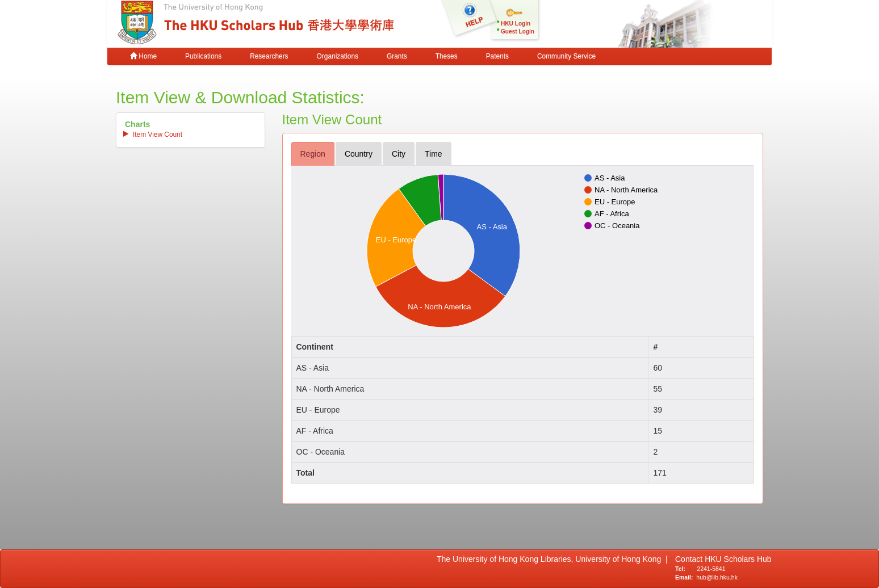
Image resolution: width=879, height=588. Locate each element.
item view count (158, 135)
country (359, 154)
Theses (447, 56)
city (399, 154)
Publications (203, 56)
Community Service (566, 56)
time (434, 154)
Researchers (269, 56)
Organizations (338, 56)
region (313, 154)
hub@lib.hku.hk (717, 577)
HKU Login (516, 24)
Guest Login (518, 31)
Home (143, 56)
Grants (397, 56)
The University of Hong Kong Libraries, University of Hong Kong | (552, 559)
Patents (497, 56)
